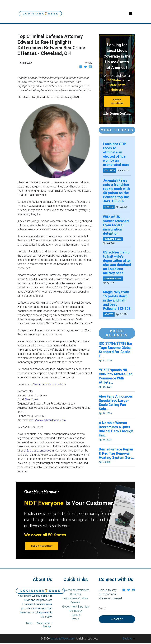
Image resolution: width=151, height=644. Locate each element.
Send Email (32, 399)
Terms (29, 623)
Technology (75, 611)
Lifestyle (75, 615)
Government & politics (75, 607)
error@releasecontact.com (37, 450)
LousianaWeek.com (62, 638)
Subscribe (117, 619)
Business (75, 594)
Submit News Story (117, 101)
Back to (129, 638)
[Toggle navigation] (130, 14)
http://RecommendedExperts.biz (47, 384)
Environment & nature (75, 598)
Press (75, 619)
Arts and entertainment (75, 590)
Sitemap (47, 626)
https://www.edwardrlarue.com (47, 420)
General (75, 602)
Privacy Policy (43, 623)
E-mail (102, 608)
